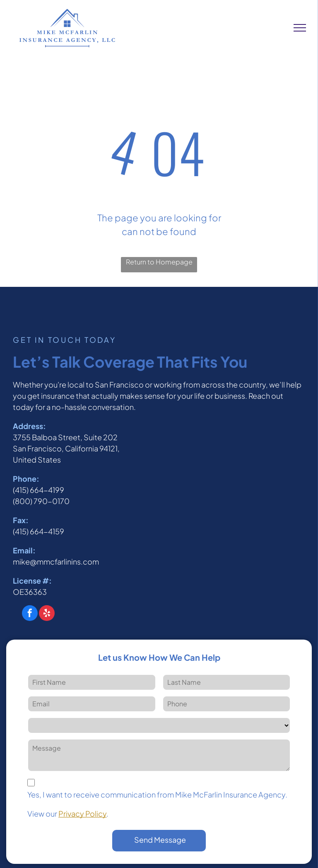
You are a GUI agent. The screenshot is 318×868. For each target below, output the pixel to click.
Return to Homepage (159, 262)
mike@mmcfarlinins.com (56, 561)
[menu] (300, 28)
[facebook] (30, 614)
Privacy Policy (82, 813)
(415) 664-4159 (39, 531)
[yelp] (47, 614)
